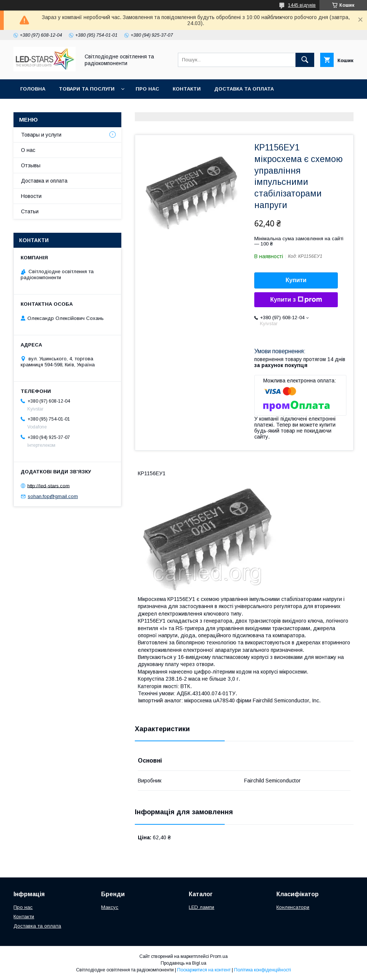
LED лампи (201, 907)
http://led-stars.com (48, 486)
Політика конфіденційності (263, 970)
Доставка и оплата (44, 181)
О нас (28, 150)
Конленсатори (293, 907)
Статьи (30, 211)
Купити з (296, 300)
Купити (296, 280)
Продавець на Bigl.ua (183, 963)
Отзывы (31, 165)
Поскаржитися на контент (204, 970)
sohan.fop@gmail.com (53, 496)
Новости (31, 196)
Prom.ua (219, 956)
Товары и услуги (41, 135)
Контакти (187, 89)
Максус (110, 907)
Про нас (147, 89)
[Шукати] (305, 60)
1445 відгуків (302, 5)
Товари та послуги (87, 89)
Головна (33, 89)
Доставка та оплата (244, 89)
